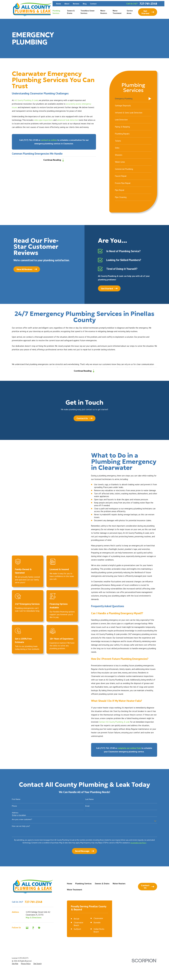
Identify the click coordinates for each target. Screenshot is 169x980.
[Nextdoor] (39, 928)
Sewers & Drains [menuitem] (71, 12)
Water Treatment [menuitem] (117, 12)
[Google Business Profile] (27, 928)
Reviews (76, 4)
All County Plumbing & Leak (26, 100)
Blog (85, 4)
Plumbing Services (83, 884)
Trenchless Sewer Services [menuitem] (88, 12)
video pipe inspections (43, 120)
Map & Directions (34, 918)
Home (58, 4)
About (67, 4)
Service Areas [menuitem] (130, 12)
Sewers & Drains (102, 884)
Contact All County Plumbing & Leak (118, 722)
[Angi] (45, 928)
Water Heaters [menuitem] (104, 12)
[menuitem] (133, 99)
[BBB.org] (33, 928)
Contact (93, 4)
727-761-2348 (148, 4)
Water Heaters (119, 884)
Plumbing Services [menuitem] (56, 12)
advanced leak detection (68, 120)
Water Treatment (75, 890)
